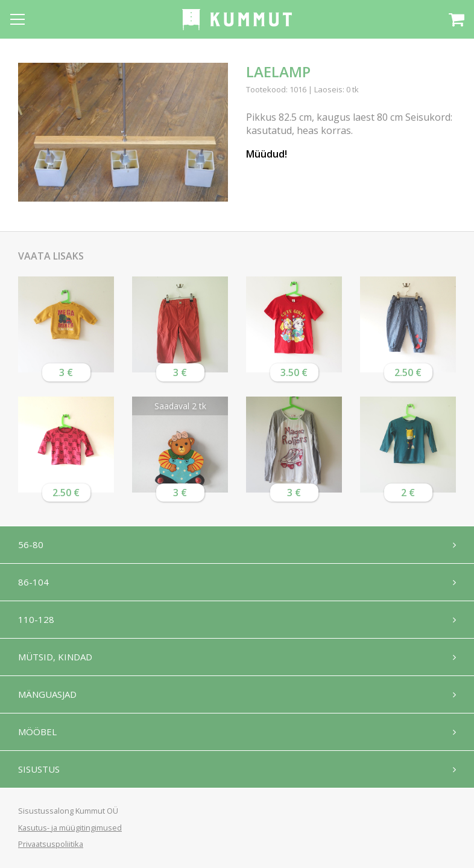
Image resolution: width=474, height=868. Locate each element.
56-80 (31, 544)
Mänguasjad (47, 694)
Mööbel (37, 732)
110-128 (36, 619)
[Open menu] (17, 19)
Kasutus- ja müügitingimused (70, 828)
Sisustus (39, 769)
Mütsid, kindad (55, 657)
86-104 (33, 582)
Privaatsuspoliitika (51, 844)
